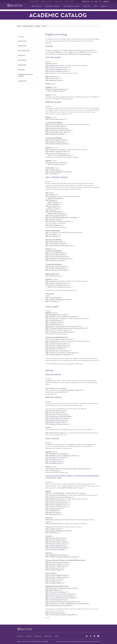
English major (22, 41)
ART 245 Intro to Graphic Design (55, 216)
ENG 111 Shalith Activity (53, 170)
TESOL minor (21, 70)
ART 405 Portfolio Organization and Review (58, 222)
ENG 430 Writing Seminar (53, 276)
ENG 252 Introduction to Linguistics (56, 89)
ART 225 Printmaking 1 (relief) (55, 242)
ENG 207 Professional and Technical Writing (58, 130)
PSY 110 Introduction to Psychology (56, 495)
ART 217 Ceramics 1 (52, 210)
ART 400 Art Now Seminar (53, 220)
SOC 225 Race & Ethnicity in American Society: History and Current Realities (67, 469)
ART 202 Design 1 (51, 195)
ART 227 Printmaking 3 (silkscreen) (56, 244)
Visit (92, 2)
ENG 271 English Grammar (55, 91)
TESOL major (21, 56)
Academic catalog (28, 26)
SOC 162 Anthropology (52, 341)
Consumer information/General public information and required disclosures (80, 642)
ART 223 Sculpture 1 (54, 202)
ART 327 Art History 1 (52, 233)
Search (106, 2)
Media (57, 636)
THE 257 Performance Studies (54, 524)
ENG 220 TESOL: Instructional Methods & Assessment (61, 317)
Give (101, 2)
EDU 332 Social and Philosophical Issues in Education (61, 598)
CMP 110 (48, 493)
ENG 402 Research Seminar (53, 81)
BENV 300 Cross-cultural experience (56, 326)
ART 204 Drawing (51, 197)
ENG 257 (79, 390)
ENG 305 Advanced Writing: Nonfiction (57, 144)
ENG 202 (48, 253)
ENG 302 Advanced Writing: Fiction (56, 140)
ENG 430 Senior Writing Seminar (55, 119)
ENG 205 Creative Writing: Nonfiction (56, 129)
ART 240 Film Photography (54, 212)
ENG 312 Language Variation (54, 323)
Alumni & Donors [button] (69, 2)
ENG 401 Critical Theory (52, 79)
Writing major (22, 46)
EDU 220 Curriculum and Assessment (56, 592)
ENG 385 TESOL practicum (54, 325)
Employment (48, 636)
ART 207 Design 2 (51, 200)
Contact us (20, 636)
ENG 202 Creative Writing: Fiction (55, 125)
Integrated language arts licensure (25, 75)
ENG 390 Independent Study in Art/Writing (65, 218)
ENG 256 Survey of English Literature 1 (57, 69)
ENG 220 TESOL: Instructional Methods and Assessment (62, 456)
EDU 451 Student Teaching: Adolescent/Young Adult (60, 615)
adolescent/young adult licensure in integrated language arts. (75, 54)
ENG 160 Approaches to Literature (55, 66)
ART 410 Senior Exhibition (53, 225)
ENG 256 (72, 390)
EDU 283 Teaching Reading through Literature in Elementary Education (66, 328)
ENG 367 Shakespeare (52, 511)
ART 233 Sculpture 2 (54, 204)
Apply (96, 2)
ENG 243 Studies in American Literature (57, 343)
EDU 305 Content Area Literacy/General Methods (60, 596)
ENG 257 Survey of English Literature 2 (57, 71)
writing (76, 52)
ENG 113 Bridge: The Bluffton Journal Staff (58, 172)
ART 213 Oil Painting (52, 206)
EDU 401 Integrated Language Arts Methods (58, 606)
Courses (37, 26)
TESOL (58, 52)
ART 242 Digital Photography (57, 214)
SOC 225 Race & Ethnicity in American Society (59, 339)
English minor (22, 60)
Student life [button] (87, 6)
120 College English (58, 493)
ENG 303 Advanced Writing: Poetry (56, 142)
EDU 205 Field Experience (53, 590)
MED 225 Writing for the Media (55, 134)
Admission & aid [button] (36, 6)
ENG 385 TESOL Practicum (54, 464)
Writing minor (22, 65)
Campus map (38, 636)
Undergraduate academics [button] (52, 6)
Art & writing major (24, 51)
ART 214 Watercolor (54, 208)
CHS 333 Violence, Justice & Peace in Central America (61, 353)
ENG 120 (63, 392)
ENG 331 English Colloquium (54, 570)
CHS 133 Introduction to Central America (57, 351)
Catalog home (22, 81)
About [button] (96, 6)
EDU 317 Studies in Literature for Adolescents (58, 497)
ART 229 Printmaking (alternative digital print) (59, 246)
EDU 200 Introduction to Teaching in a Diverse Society (61, 588)
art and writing (77, 51)
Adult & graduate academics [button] (71, 6)
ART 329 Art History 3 (52, 237)
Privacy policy (97, 642)
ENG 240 (66, 390)
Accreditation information (61, 642)
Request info (86, 2)
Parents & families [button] (46, 2)
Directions (29, 636)
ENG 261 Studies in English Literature (56, 345)
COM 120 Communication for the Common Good (60, 520)
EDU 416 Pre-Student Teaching (54, 613)
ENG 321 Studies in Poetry (53, 581)
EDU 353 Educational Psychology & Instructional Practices (62, 602)
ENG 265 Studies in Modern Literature (56, 347)
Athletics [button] (104, 6)
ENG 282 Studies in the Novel (54, 349)
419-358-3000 (45, 642)
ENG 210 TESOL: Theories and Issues (56, 315)
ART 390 (48, 218)
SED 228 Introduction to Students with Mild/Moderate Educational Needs (66, 604)
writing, (70, 51)
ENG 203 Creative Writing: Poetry (55, 127)
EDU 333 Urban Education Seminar (56, 600)
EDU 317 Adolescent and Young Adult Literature (59, 332)
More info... (49, 43)
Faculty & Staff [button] (58, 2)
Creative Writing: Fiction (58, 253)
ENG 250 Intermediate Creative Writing (57, 132)
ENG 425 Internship (51, 174)
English (66, 51)
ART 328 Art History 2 (52, 235)
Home (19, 26)
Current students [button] (34, 2)
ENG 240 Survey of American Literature (57, 68)
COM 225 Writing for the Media (55, 550)
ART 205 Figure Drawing (55, 199)
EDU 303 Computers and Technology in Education (60, 594)
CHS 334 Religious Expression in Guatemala (58, 355)
